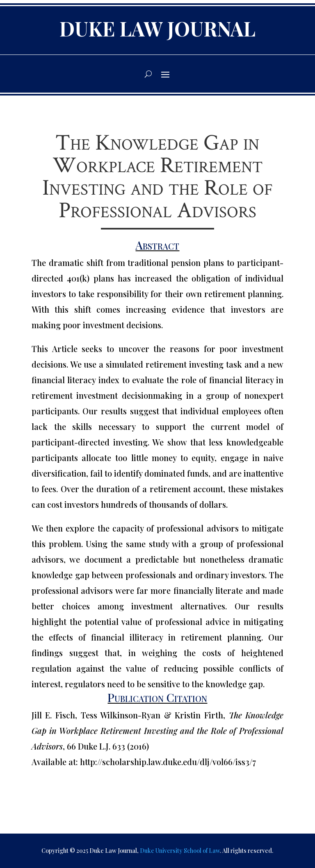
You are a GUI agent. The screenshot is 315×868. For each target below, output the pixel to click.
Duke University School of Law (180, 851)
